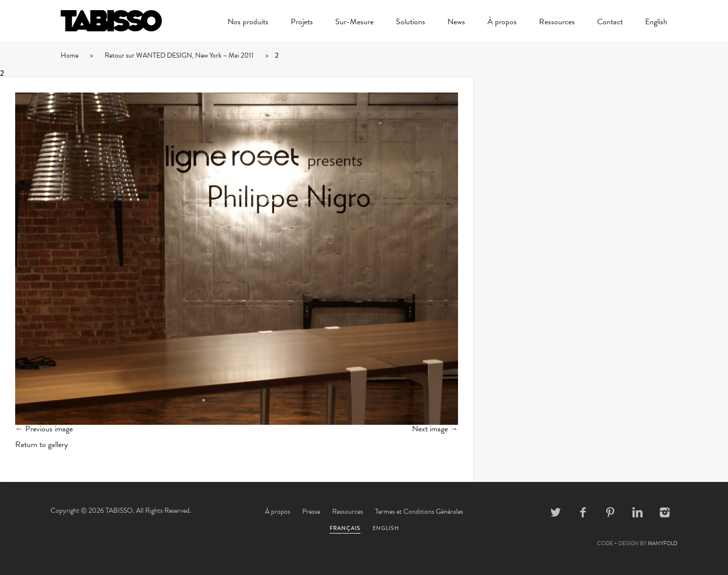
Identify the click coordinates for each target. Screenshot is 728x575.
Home (70, 55)
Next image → (435, 429)
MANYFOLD (663, 543)
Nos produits (248, 23)
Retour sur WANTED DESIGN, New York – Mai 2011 (179, 55)
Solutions (411, 23)
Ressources (557, 23)
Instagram (665, 512)
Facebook (583, 512)
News (456, 23)
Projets (302, 23)
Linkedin (638, 512)
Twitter (556, 512)
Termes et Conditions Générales (419, 512)
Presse (311, 512)
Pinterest (610, 512)
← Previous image (44, 429)
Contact (610, 23)
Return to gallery (41, 445)
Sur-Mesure (354, 23)
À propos (502, 23)
